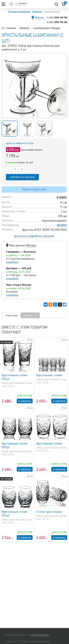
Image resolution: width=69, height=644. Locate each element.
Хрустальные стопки (49, 375)
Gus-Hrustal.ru (39, 635)
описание (11, 315)
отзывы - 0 (30, 315)
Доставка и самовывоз (19, 12)
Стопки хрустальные (49, 512)
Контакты (37, 12)
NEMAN (62, 225)
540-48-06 (57, 17)
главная (11, 28)
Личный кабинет (52, 12)
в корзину (25, 401)
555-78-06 (57, 22)
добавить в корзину (22, 177)
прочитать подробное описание (34, 236)
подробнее (12, 262)
